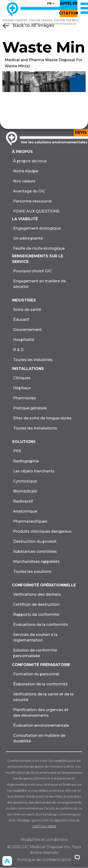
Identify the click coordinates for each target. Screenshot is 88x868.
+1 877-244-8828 (44, 826)
